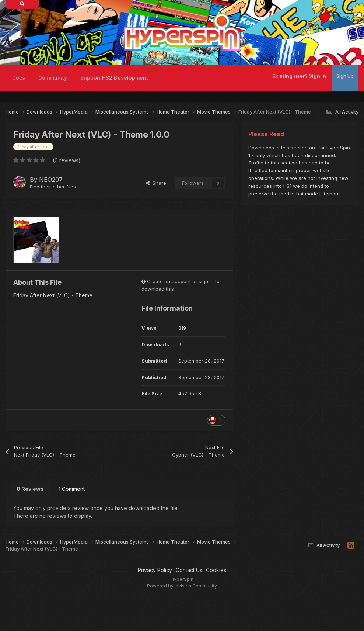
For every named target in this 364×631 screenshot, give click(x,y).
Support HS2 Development (114, 78)
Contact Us (189, 570)
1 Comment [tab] (72, 489)
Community (53, 78)
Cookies (216, 570)
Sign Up (345, 76)
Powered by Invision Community (182, 586)
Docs (19, 78)
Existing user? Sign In (299, 76)
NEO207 (51, 180)
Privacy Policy (155, 570)
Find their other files (53, 187)
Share (156, 183)
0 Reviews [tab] (30, 489)
